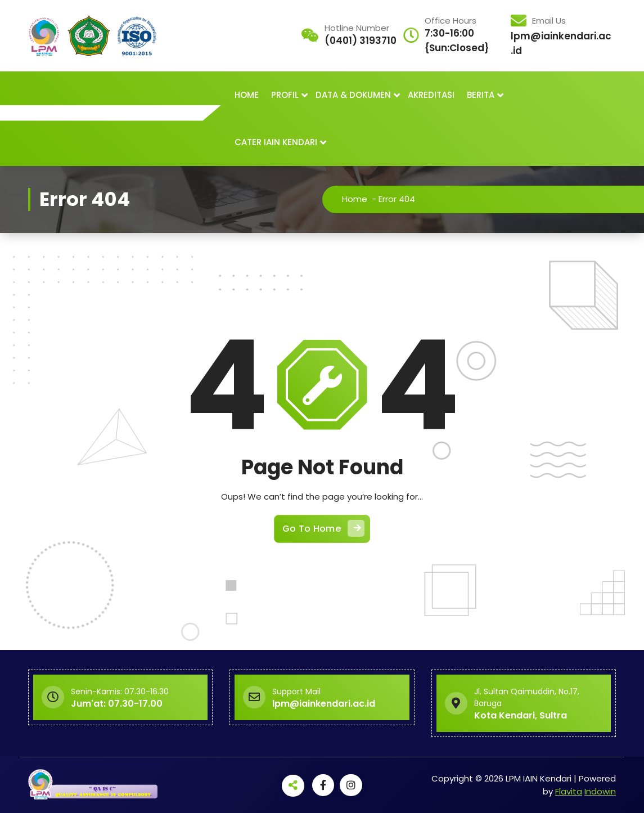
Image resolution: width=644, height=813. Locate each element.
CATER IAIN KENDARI (276, 142)
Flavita (569, 791)
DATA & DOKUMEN (353, 95)
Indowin (600, 791)
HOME (247, 95)
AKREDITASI (431, 95)
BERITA (481, 95)
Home (355, 199)
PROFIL (285, 95)
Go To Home (323, 528)
